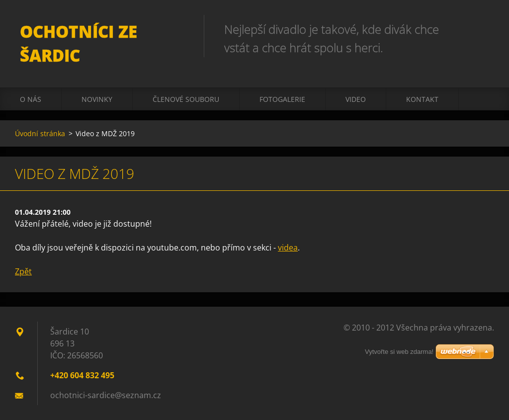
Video (356, 99)
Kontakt (422, 99)
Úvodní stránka (40, 133)
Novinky (97, 99)
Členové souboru (186, 99)
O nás (31, 99)
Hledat (483, 29)
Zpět (23, 271)
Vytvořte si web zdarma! (399, 352)
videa (288, 248)
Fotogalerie (282, 99)
